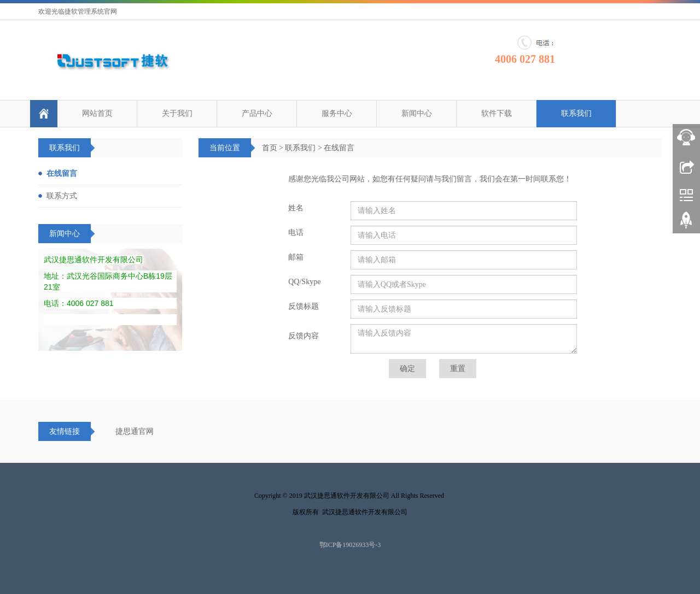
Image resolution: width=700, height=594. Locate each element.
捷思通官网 (135, 431)
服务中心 (337, 113)
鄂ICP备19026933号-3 (350, 545)
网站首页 (97, 113)
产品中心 (257, 113)
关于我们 (177, 113)
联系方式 (62, 196)
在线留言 (339, 148)
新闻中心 (417, 113)
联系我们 (576, 113)
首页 (270, 148)
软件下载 (497, 113)
